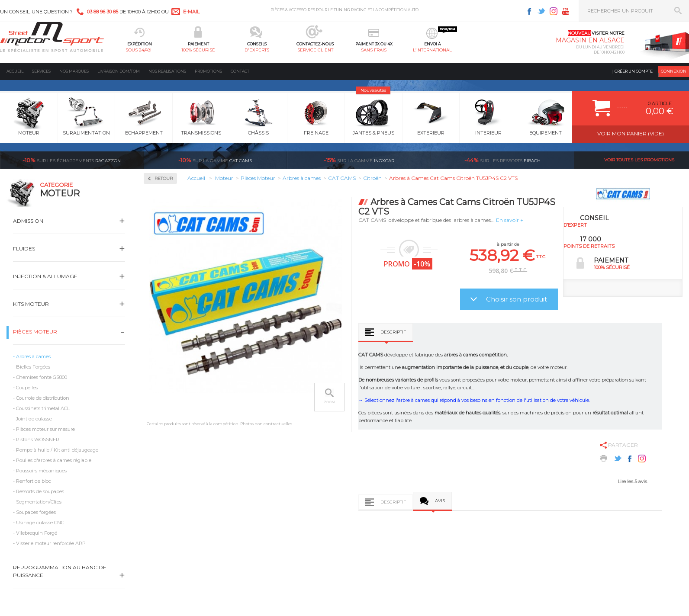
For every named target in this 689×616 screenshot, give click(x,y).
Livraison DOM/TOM (119, 71)
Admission (28, 221)
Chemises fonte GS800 (42, 377)
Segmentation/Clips (39, 502)
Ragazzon (72, 160)
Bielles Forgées (33, 367)
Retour (164, 178)
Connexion (674, 71)
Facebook (529, 11)
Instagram (554, 11)
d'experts (257, 50)
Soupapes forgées (36, 512)
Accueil (15, 71)
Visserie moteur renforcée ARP (51, 543)
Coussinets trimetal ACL (43, 408)
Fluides (24, 249)
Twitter (541, 11)
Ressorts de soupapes (40, 491)
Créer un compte (634, 71)
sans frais (374, 50)
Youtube (566, 11)
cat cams (215, 160)
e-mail (191, 12)
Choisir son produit (517, 299)
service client (315, 50)
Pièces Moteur (35, 332)
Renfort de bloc (34, 481)
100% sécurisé (198, 50)
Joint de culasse (34, 419)
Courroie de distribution (43, 398)
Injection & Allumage (45, 276)
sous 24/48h (140, 50)
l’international (432, 50)
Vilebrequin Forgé (37, 533)
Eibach (502, 160)
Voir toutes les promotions (639, 160)
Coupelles (27, 388)
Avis (440, 501)
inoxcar (359, 160)
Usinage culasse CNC (40, 523)
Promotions (208, 71)
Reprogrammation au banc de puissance (60, 571)
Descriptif (393, 332)
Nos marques (74, 71)
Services (41, 71)
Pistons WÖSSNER (38, 440)
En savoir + (510, 220)
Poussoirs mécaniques (41, 471)
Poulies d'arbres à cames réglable (54, 460)
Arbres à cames (33, 356)
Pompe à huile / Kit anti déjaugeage (57, 450)
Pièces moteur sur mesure (45, 429)
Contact (240, 71)
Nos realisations (167, 71)
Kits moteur (31, 304)
